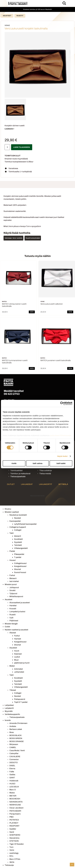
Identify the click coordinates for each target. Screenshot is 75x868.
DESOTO (14, 762)
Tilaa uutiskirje (46, 470)
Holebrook (14, 781)
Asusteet (7, 16)
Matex (12, 793)
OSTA (32, 312)
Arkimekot (18, 669)
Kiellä (14, 463)
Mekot (12, 666)
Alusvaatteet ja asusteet (20, 603)
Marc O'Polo (15, 859)
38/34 (12, 862)
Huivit (17, 651)
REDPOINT (14, 826)
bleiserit (18, 536)
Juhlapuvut (14, 587)
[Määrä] (7, 147)
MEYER (13, 796)
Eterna (12, 769)
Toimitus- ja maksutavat (20, 474)
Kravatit (13, 609)
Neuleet (18, 518)
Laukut (17, 657)
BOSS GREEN (16, 738)
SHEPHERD (15, 835)
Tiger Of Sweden (17, 844)
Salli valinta (38, 463)
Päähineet (14, 621)
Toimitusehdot (16, 470)
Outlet (11, 484)
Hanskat (13, 606)
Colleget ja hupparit (18, 527)
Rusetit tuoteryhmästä (33, 238)
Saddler (13, 829)
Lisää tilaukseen (22, 147)
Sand (12, 832)
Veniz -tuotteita (17, 238)
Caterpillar (14, 753)
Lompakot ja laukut (17, 612)
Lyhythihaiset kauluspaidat (25, 524)
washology (14, 853)
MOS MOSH (15, 799)
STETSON (14, 841)
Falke (12, 772)
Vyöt (11, 618)
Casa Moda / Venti (17, 750)
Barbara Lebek (16, 729)
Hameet (18, 639)
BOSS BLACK (16, 735)
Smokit (12, 590)
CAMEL (13, 747)
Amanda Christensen (18, 723)
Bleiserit (13, 578)
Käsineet (18, 654)
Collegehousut (20, 563)
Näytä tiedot (62, 456)
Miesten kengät (11, 624)
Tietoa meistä (45, 474)
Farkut (12, 575)
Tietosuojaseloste (18, 476)
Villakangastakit (21, 548)
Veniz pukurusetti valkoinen (52, 304)
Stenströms (14, 838)
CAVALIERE (15, 756)
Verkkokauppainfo (12, 714)
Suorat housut (20, 572)
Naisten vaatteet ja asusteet (16, 630)
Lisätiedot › (9, 129)
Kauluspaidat (15, 521)
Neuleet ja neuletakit (18, 515)
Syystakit (18, 542)
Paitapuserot (20, 699)
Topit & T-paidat (21, 702)
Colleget (18, 530)
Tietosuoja (9, 865)
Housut (12, 560)
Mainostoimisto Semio (37, 496)
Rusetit (20, 16)
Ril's (11, 856)
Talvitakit (18, 545)
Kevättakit (18, 539)
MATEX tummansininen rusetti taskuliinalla (15, 362)
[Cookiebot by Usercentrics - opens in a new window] (62, 403)
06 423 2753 (12, 394)
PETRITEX (14, 820)
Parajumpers (15, 814)
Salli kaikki (61, 463)
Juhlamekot (19, 672)
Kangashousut (20, 566)
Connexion (14, 759)
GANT (12, 778)
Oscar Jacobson (16, 808)
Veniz (12, 850)
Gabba (12, 775)
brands (8, 720)
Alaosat (13, 633)
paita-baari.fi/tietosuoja (61, 435)
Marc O (13, 790)
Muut (16, 660)
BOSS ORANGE (17, 741)
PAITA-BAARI (15, 811)
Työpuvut (13, 593)
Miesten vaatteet (12, 512)
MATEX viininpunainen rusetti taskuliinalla (14, 305)
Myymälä (63, 484)
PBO (11, 817)
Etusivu (8, 509)
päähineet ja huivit (22, 663)
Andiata (13, 726)
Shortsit (18, 569)
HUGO (12, 784)
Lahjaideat (27, 484)
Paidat (12, 551)
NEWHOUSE (15, 805)
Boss (12, 732)
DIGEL (12, 766)
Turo (11, 847)
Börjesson (14, 744)
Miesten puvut (11, 584)
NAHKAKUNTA (16, 802)
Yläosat (13, 690)
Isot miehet (14, 581)
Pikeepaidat (19, 554)
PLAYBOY (14, 823)
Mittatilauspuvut (16, 596)
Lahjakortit (46, 484)
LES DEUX (14, 787)
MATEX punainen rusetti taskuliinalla (56, 360)
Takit (11, 533)
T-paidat (18, 557)
